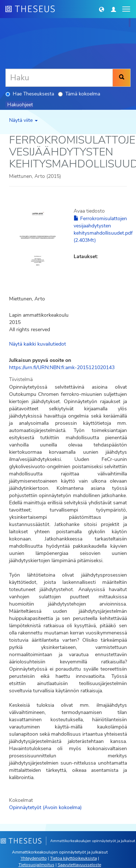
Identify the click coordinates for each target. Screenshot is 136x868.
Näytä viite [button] (23, 120)
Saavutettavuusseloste (79, 865)
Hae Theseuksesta (30, 94)
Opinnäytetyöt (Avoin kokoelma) (45, 807)
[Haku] (59, 78)
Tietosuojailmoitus (36, 865)
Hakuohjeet (20, 105)
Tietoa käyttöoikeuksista (73, 858)
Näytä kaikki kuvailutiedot (38, 344)
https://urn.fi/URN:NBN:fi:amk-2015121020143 (62, 367)
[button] (102, 9)
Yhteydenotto (34, 858)
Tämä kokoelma (79, 94)
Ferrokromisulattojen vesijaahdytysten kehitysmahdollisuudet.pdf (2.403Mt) (103, 229)
